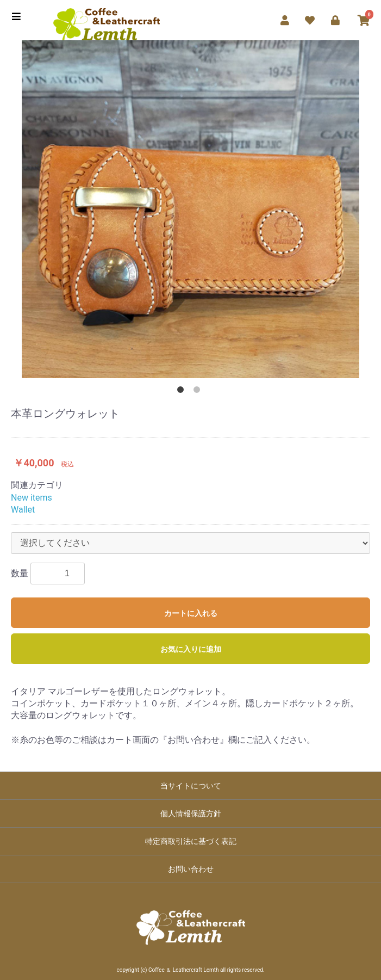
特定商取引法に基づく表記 (191, 841)
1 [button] (183, 392)
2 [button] (199, 392)
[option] (191, 209)
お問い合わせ (191, 869)
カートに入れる (191, 613)
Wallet (23, 510)
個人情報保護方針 (191, 813)
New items (32, 498)
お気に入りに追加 (191, 649)
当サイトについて (191, 786)
